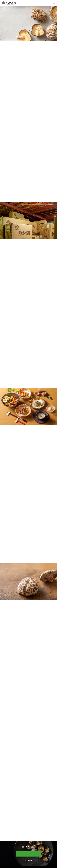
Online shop (28, 854)
